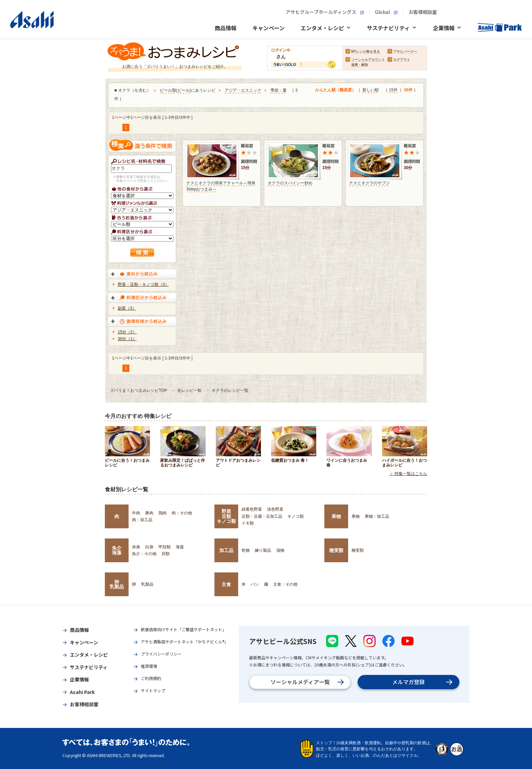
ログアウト (402, 60)
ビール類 (168, 90)
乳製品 (147, 584)
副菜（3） (127, 308)
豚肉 (149, 513)
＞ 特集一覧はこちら (408, 474)
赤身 (136, 547)
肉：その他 (182, 513)
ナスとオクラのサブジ (369, 183)
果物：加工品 (377, 516)
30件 (408, 90)
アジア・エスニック (243, 90)
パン (255, 584)
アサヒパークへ (405, 51)
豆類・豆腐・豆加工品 (262, 516)
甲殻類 (165, 547)
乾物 (246, 550)
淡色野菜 (275, 509)
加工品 (226, 550)
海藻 (180, 547)
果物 (336, 516)
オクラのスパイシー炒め (290, 183)
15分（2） (127, 332)
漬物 (280, 550)
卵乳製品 (117, 584)
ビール (184, 90)
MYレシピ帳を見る (366, 51)
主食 (226, 584)
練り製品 (263, 550)
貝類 (166, 554)
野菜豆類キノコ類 (226, 516)
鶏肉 (163, 513)
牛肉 (136, 513)
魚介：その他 (144, 554)
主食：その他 (285, 584)
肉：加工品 (142, 520)
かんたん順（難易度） (336, 90)
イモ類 (248, 523)
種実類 (336, 550)
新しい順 (370, 90)
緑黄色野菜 (252, 509)
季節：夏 (279, 90)
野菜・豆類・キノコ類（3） (143, 285)
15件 (393, 90)
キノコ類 (296, 516)
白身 (149, 547)
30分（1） (127, 339)
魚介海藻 (117, 550)
